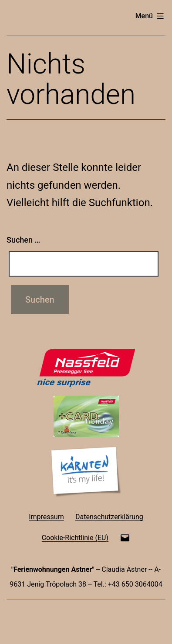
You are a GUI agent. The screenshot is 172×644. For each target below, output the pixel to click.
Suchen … (23, 240)
